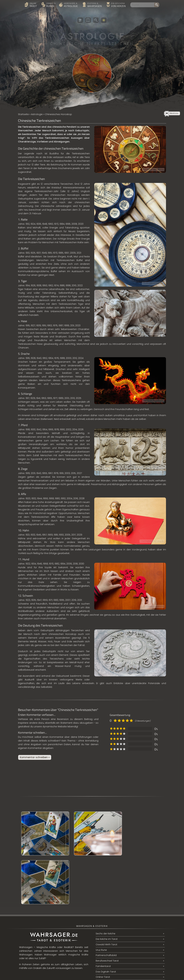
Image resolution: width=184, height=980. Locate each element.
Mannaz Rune (103, 940)
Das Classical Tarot (107, 934)
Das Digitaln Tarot (106, 923)
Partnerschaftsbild (106, 907)
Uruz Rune (101, 901)
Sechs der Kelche (106, 885)
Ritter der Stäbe (104, 945)
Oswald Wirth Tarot (106, 896)
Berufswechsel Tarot (107, 912)
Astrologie (37, 114)
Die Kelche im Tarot (107, 890)
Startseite (23, 114)
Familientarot (103, 918)
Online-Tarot (103, 929)
